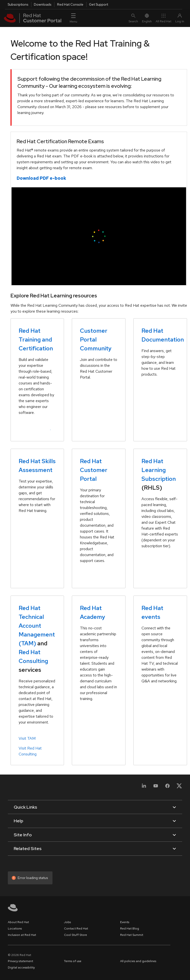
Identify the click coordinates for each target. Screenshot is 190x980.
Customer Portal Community (96, 339)
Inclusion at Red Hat (22, 935)
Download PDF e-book (41, 178)
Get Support (99, 4)
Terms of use (73, 961)
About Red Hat (18, 922)
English (147, 18)
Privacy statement (20, 961)
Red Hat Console (70, 4)
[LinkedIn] (144, 789)
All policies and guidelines (138, 961)
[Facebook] (167, 789)
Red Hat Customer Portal (94, 470)
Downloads (43, 4)
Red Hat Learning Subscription (159, 470)
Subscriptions (18, 4)
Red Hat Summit (132, 935)
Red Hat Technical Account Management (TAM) (37, 626)
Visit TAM (27, 738)
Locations (15, 929)
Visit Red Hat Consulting (30, 751)
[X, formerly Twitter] (179, 786)
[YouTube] (156, 789)
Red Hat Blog (130, 929)
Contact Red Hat (76, 929)
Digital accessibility (21, 967)
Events (125, 922)
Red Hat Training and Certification (36, 339)
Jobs (67, 922)
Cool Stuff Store (76, 935)
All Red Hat (164, 18)
